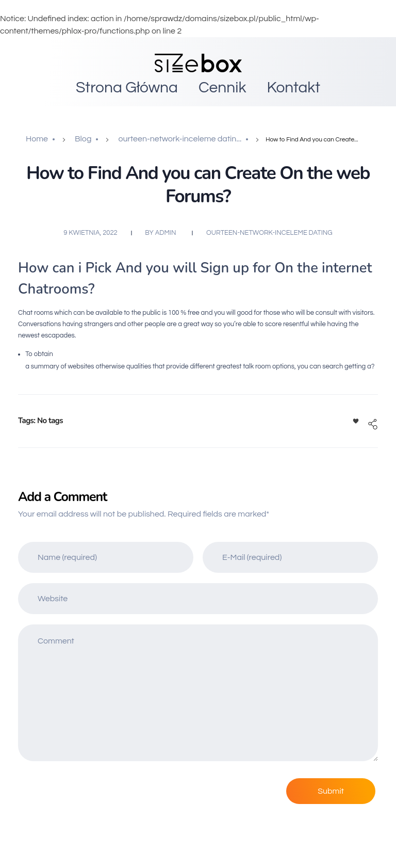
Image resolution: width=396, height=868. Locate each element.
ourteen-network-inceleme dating (269, 233)
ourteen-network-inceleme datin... (180, 139)
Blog (83, 139)
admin (166, 233)
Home (37, 139)
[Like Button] (356, 421)
